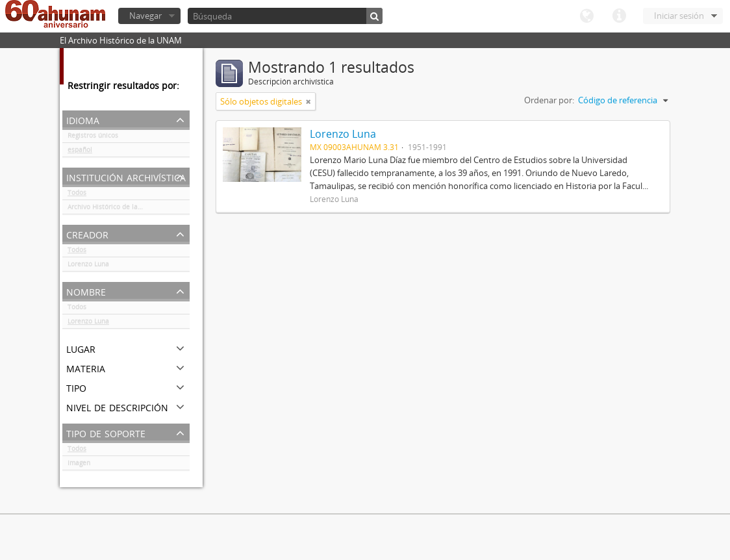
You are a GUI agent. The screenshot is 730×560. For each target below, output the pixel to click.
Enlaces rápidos (619, 16)
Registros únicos (93, 138)
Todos (77, 195)
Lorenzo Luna (88, 266)
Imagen (79, 465)
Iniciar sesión (679, 16)
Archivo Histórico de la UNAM (113, 209)
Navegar (145, 16)
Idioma (586, 16)
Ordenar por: (549, 100)
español (80, 152)
